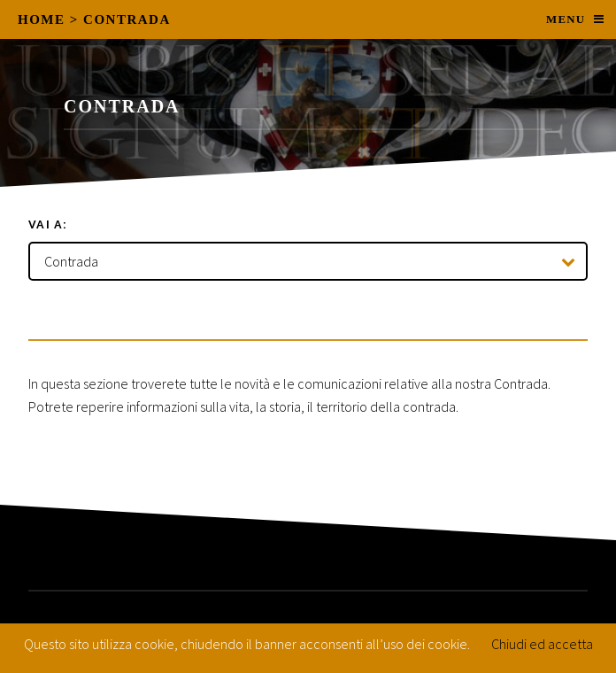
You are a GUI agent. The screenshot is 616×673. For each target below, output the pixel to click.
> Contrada (120, 19)
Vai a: (48, 224)
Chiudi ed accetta (542, 644)
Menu (566, 19)
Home (42, 19)
